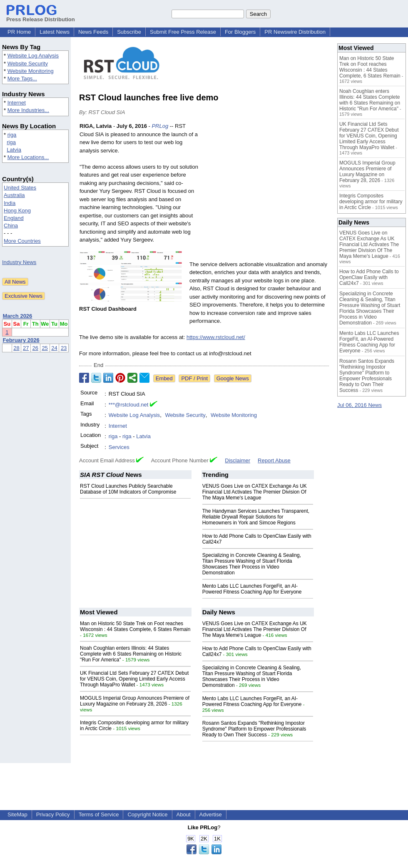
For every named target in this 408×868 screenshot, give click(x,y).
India (10, 203)
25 (45, 348)
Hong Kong (17, 211)
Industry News (19, 262)
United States (20, 188)
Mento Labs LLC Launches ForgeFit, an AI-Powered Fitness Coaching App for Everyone (252, 589)
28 (16, 348)
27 (26, 348)
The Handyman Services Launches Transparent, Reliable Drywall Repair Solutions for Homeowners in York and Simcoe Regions (256, 517)
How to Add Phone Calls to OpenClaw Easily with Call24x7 (369, 277)
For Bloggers (240, 32)
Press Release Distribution (41, 16)
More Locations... (28, 157)
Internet (17, 103)
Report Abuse (274, 460)
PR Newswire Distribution (295, 32)
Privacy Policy (53, 814)
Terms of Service (99, 814)
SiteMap (17, 814)
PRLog (160, 126)
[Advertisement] (266, 183)
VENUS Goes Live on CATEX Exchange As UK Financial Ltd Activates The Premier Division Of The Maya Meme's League (255, 492)
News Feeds (93, 32)
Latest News (55, 32)
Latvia (14, 150)
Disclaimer (238, 460)
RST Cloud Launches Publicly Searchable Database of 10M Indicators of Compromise (128, 489)
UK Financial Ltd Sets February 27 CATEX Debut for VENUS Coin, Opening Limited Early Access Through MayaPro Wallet (134, 679)
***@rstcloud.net (129, 405)
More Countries (22, 241)
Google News (233, 378)
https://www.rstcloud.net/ (216, 337)
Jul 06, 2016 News (359, 405)
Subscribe (129, 32)
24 (54, 348)
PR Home (19, 32)
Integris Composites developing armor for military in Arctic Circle (371, 202)
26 (35, 348)
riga (12, 135)
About (184, 814)
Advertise (211, 814)
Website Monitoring (31, 71)
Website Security (28, 64)
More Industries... (28, 110)
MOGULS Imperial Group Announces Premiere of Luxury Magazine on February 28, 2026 (135, 701)
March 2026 (18, 316)
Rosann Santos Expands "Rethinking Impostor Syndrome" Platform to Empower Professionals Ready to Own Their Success (254, 729)
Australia (14, 195)
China (11, 226)
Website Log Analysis (33, 56)
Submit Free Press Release (183, 32)
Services (119, 447)
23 (64, 348)
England (14, 218)
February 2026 (21, 340)
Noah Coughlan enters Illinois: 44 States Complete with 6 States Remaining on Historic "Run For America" (131, 654)
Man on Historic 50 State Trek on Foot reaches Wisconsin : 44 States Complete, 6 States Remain (135, 626)
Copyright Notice (147, 814)
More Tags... (22, 79)
